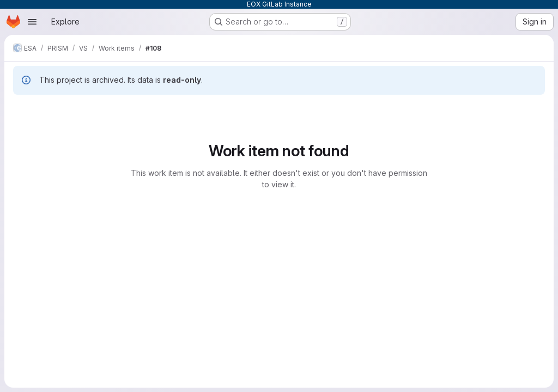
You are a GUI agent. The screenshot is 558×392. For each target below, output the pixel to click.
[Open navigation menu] (32, 22)
